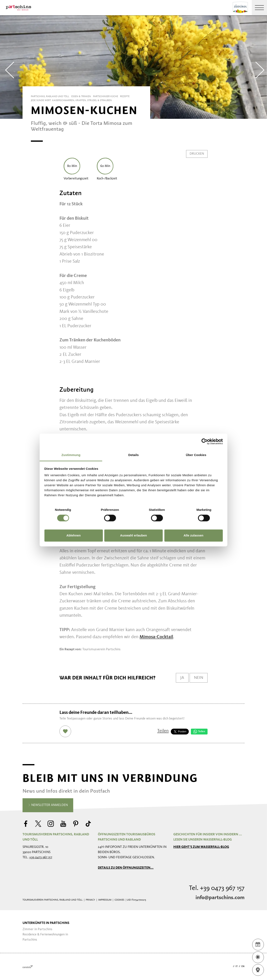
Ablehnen (73, 535)
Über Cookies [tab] (196, 455)
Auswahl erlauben (133, 535)
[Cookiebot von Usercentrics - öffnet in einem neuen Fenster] (205, 441)
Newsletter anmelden (48, 805)
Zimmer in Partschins (37, 929)
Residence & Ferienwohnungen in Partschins (45, 937)
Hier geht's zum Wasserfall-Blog (201, 847)
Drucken (197, 154)
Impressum (105, 900)
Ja (182, 678)
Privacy (90, 900)
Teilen (163, 731)
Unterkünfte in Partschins (46, 923)
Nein (199, 678)
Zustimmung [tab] (71, 455)
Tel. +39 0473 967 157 (217, 888)
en (243, 966)
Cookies (119, 900)
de (230, 966)
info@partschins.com (220, 898)
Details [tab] (133, 455)
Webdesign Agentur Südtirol (28, 967)
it (237, 966)
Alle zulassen (193, 535)
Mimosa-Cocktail (156, 637)
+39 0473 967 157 (41, 857)
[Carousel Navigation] (133, 67)
